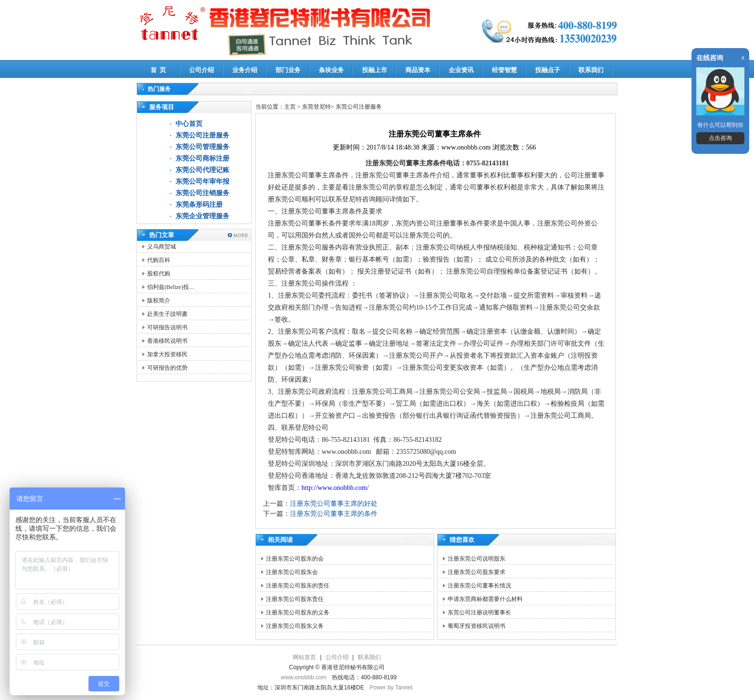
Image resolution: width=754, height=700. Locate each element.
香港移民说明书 (167, 341)
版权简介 (159, 300)
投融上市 (375, 70)
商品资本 (418, 70)
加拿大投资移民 (167, 354)
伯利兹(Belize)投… (171, 287)
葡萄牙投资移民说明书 (477, 626)
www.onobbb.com (304, 677)
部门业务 (288, 70)
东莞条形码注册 (199, 205)
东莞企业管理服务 (202, 216)
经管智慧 (504, 70)
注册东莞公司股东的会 (295, 559)
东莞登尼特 (316, 107)
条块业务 (331, 70)
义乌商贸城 (162, 247)
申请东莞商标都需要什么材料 (485, 599)
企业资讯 (461, 70)
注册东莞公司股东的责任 (298, 586)
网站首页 (304, 657)
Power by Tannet (391, 687)
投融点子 (548, 70)
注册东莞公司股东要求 (477, 572)
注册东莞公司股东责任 (295, 599)
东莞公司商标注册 (202, 158)
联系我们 (591, 70)
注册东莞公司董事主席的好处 (334, 504)
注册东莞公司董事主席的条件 (334, 514)
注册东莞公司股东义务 (295, 626)
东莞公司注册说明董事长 (479, 612)
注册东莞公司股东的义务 (298, 612)
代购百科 (159, 260)
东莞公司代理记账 (202, 170)
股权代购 (159, 274)
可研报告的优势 (167, 368)
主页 (290, 107)
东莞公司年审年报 (202, 181)
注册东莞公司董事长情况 (479, 586)
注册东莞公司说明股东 (477, 559)
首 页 (158, 70)
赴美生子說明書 (167, 314)
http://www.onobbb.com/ (335, 488)
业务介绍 (245, 70)
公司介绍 (201, 70)
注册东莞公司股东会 (292, 572)
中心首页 (189, 124)
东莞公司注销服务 (202, 193)
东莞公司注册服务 (202, 135)
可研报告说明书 (167, 327)
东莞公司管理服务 (202, 147)
